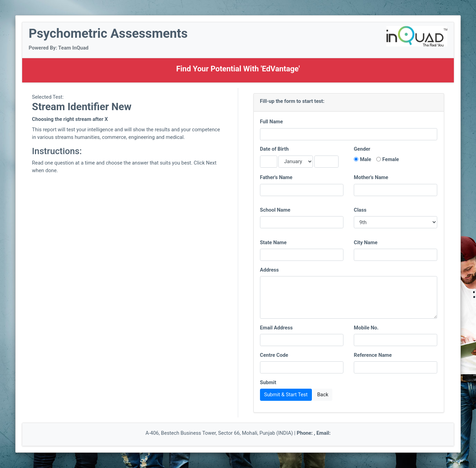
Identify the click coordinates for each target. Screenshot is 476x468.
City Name (366, 242)
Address (270, 270)
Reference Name (373, 355)
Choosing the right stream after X (70, 119)
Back (323, 395)
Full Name (271, 122)
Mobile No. (366, 328)
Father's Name (276, 177)
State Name (273, 242)
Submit (268, 382)
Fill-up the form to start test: (292, 101)
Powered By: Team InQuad (59, 48)
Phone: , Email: (314, 433)
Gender (362, 149)
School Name (275, 210)
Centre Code (274, 355)
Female (390, 159)
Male (366, 159)
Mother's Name (371, 177)
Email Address (276, 328)
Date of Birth (274, 149)
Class (360, 210)
